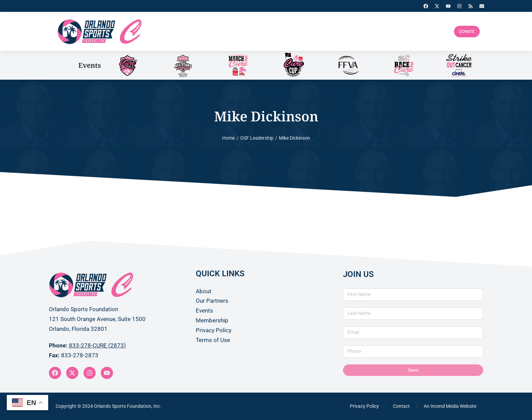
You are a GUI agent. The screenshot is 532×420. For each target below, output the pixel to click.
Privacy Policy (364, 406)
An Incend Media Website (450, 406)
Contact (401, 406)
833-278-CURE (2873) (97, 345)
